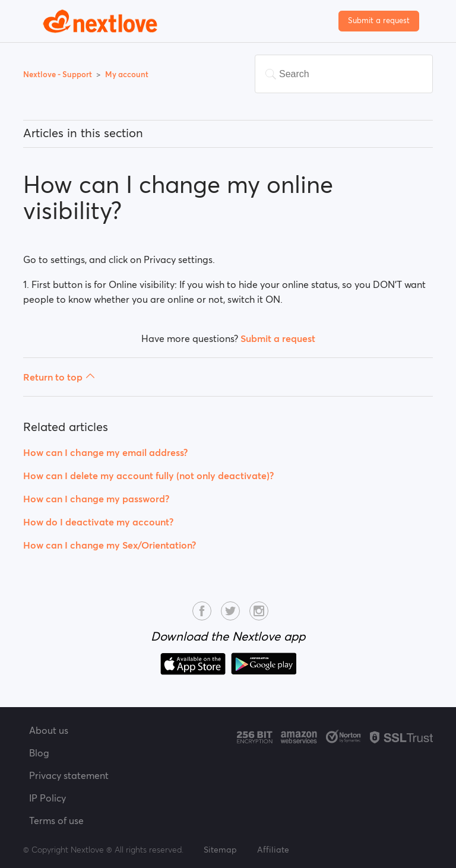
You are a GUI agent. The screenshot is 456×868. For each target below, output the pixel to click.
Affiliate (273, 850)
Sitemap (220, 850)
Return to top (59, 377)
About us (49, 730)
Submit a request (379, 20)
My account (127, 75)
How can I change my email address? (105, 452)
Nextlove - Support (58, 75)
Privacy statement (69, 775)
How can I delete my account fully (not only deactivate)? (148, 476)
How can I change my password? (96, 499)
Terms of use (56, 821)
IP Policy (47, 798)
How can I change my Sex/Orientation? (110, 545)
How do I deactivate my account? (98, 522)
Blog (39, 753)
